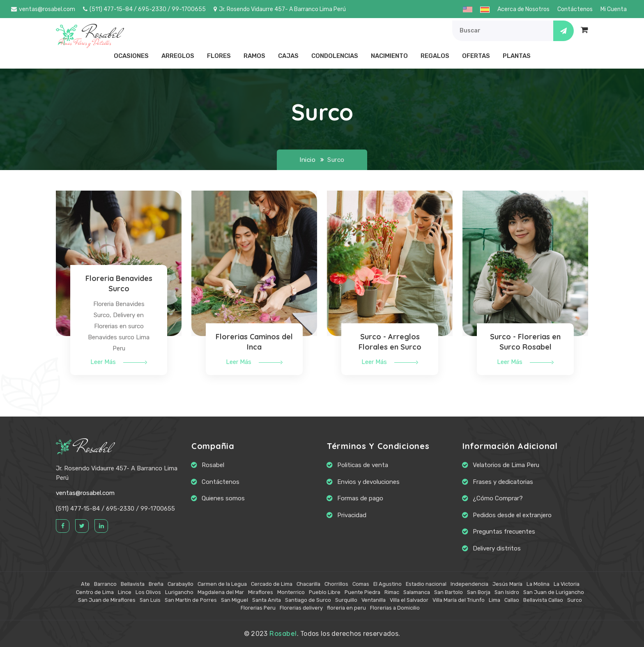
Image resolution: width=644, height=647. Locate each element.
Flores (219, 56)
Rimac (392, 592)
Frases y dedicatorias (503, 482)
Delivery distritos (497, 548)
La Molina (538, 584)
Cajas (288, 56)
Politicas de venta (363, 465)
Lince (125, 592)
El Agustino (388, 584)
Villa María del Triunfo (459, 600)
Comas (361, 584)
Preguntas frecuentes (504, 532)
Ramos (254, 56)
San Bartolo (448, 592)
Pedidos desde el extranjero (512, 515)
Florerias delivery (301, 608)
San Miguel (235, 600)
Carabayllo (181, 584)
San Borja (479, 592)
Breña (156, 584)
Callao (512, 600)
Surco (575, 600)
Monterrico (291, 592)
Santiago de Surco (308, 600)
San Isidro (507, 592)
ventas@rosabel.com (43, 9)
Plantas (517, 56)
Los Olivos (148, 592)
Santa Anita (267, 600)
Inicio (307, 160)
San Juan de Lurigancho (554, 592)
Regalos (435, 56)
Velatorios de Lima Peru (506, 465)
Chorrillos (336, 584)
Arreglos (178, 56)
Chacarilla (308, 584)
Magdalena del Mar (221, 592)
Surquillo (346, 600)
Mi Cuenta (614, 9)
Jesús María (507, 584)
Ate (85, 584)
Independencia (469, 584)
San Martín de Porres (191, 600)
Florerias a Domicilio (395, 608)
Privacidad (352, 515)
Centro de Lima (95, 592)
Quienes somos (223, 498)
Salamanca (417, 592)
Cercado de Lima (272, 584)
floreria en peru (346, 608)
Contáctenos (575, 9)
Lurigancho (179, 592)
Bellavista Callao (543, 600)
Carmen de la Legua (222, 584)
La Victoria (567, 584)
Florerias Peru (258, 608)
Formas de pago (360, 498)
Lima (494, 600)
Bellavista (133, 584)
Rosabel (84, 448)
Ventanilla (374, 600)
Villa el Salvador (409, 600)
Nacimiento (389, 56)
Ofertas (476, 56)
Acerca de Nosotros (523, 9)
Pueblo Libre (325, 592)
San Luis (150, 600)
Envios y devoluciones (368, 482)
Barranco (105, 584)
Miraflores (261, 592)
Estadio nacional (426, 584)
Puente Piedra (362, 592)
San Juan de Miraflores (107, 600)
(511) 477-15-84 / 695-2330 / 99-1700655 (144, 9)
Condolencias (335, 56)
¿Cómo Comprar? (498, 498)
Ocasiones (131, 56)
